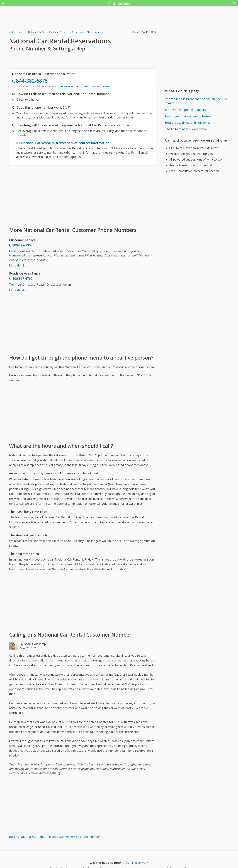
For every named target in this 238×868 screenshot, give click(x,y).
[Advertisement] (83, 195)
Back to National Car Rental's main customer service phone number (55, 837)
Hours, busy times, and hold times (188, 123)
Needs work (140, 863)
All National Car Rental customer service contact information (63, 143)
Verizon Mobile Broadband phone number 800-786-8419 (197, 101)
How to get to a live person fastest (188, 116)
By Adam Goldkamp (33, 644)
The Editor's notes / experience (186, 129)
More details (18, 265)
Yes (127, 863)
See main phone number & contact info (84, 86)
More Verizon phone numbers (185, 110)
